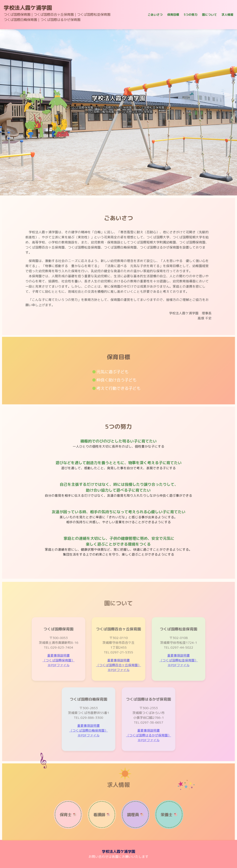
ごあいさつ (155, 15)
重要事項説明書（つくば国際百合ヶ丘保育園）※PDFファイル (119, 675)
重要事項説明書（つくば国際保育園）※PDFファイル (63, 670)
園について (209, 15)
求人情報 (227, 15)
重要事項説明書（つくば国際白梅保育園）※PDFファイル (91, 735)
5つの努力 (191, 15)
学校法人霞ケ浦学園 (28, 8)
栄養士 (163, 824)
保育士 (70, 824)
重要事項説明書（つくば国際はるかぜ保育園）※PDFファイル (146, 740)
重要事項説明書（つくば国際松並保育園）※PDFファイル (174, 670)
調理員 (132, 824)
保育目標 (173, 15)
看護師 (101, 824)
